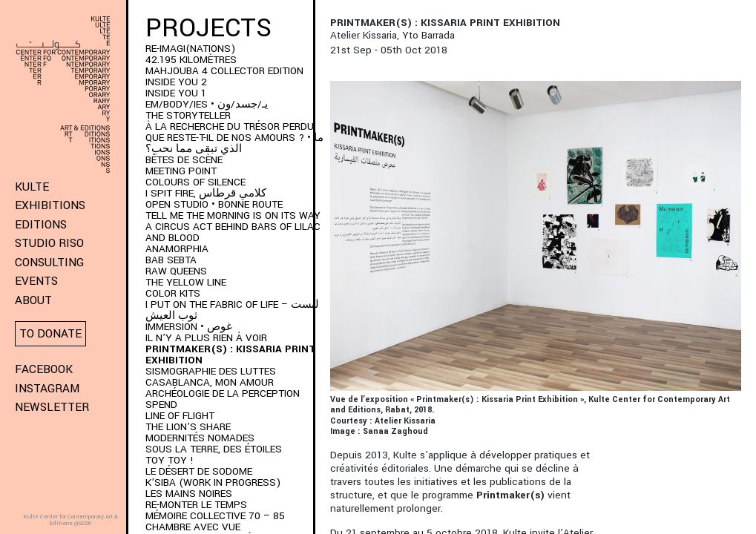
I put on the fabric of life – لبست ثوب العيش (232, 310)
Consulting (49, 263)
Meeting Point (181, 171)
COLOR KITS (173, 293)
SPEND (161, 405)
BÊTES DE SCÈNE (184, 160)
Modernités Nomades (200, 438)
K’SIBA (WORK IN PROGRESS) (213, 482)
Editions (41, 225)
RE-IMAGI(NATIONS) (190, 49)
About (33, 300)
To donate (50, 334)
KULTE (32, 187)
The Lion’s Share (188, 427)
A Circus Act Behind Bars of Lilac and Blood (233, 232)
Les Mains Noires (189, 494)
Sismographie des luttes (211, 371)
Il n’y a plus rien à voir (206, 338)
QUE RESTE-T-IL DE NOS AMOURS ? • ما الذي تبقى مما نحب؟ (234, 143)
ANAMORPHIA (177, 249)
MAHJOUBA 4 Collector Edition (224, 71)
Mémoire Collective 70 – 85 (215, 516)
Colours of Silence (195, 182)
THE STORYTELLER (188, 115)
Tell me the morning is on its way (233, 215)
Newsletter (52, 407)
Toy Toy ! (170, 460)
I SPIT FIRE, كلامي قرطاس (206, 193)
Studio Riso (49, 243)
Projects (208, 28)
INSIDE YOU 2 (176, 82)
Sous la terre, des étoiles (214, 449)
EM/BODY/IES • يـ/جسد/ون (207, 104)
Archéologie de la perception (223, 393)
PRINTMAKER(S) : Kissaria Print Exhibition (230, 355)
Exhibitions (50, 205)
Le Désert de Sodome (199, 471)
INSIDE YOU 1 (176, 93)
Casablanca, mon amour (210, 382)
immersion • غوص (189, 327)
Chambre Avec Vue (193, 527)
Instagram (47, 389)
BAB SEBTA (171, 260)
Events (36, 281)
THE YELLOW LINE (186, 282)
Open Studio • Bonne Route (214, 204)
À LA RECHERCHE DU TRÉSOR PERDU (230, 126)
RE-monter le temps (196, 505)
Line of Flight (180, 416)
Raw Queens (176, 271)
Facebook (44, 369)
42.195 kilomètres (191, 60)
